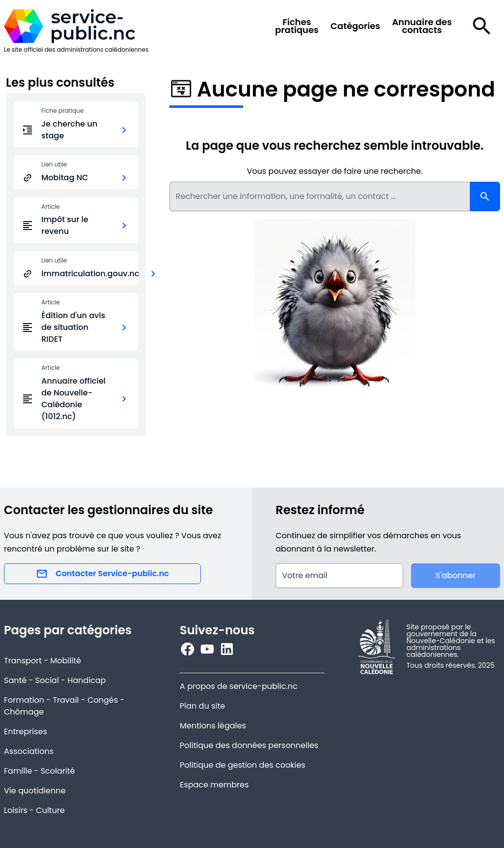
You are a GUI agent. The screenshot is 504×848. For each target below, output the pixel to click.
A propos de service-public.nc (238, 686)
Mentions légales (213, 726)
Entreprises (26, 732)
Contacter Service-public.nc (102, 574)
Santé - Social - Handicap (55, 680)
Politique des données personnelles (249, 745)
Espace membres (214, 785)
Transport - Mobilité (43, 661)
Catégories (355, 26)
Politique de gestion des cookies (242, 765)
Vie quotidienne (35, 791)
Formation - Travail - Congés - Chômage (64, 706)
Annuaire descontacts (422, 26)
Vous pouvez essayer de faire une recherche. (334, 171)
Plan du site (202, 706)
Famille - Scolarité (39, 771)
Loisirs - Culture (34, 810)
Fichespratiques (297, 26)
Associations (29, 751)
